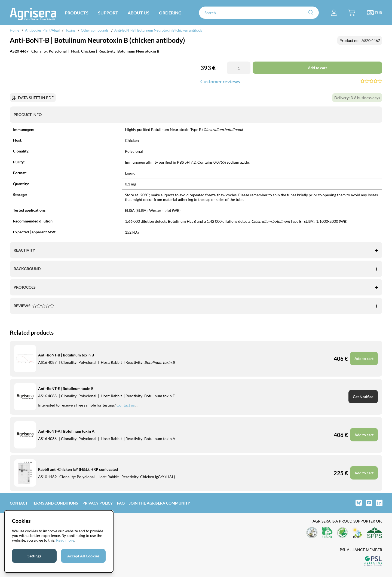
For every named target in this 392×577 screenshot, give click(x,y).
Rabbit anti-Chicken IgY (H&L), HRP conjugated (78, 469)
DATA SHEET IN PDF (36, 98)
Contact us (126, 405)
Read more (65, 540)
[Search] (259, 13)
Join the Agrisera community (160, 503)
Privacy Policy (98, 503)
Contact (19, 503)
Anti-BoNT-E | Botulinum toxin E (66, 388)
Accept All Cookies (83, 556)
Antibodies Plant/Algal (43, 30)
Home (15, 30)
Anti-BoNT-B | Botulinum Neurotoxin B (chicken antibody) (159, 30)
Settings (34, 556)
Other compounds (95, 30)
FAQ (121, 503)
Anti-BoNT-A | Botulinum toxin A (66, 431)
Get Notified (363, 397)
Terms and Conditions (55, 503)
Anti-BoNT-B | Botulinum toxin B (66, 355)
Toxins (70, 30)
